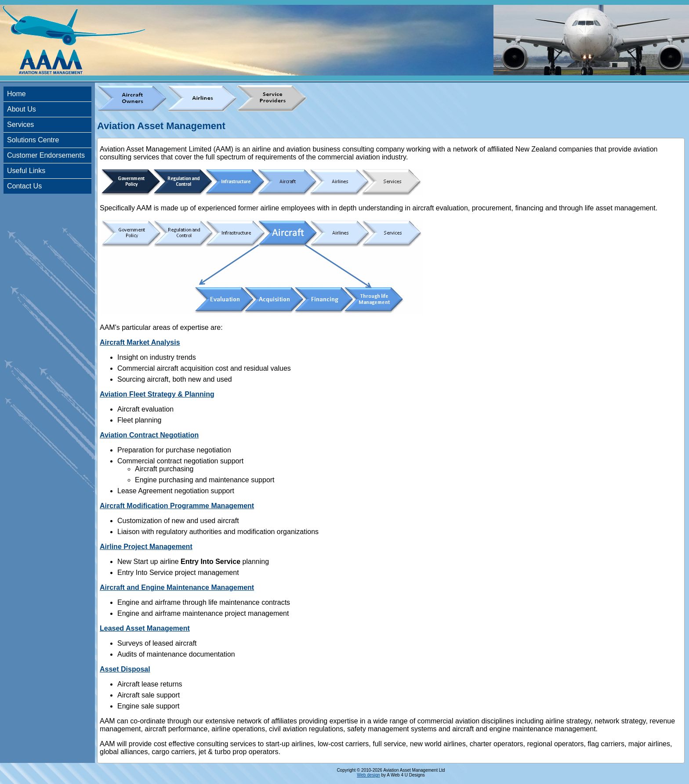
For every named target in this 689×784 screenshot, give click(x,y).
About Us (22, 109)
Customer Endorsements (46, 155)
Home (16, 94)
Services (20, 125)
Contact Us (24, 186)
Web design (368, 775)
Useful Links (26, 171)
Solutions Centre (33, 140)
